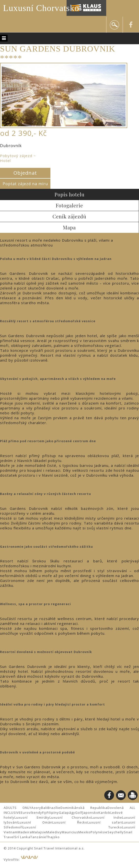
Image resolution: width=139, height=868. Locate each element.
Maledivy (54, 832)
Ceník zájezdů (69, 216)
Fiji (44, 813)
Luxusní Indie (107, 817)
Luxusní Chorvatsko (41, 8)
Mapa (69, 227)
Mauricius (70, 832)
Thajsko (53, 837)
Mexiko (84, 832)
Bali (44, 808)
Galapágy (67, 813)
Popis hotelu (70, 194)
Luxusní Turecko (72, 827)
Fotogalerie (69, 205)
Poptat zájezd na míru (25, 184)
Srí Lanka (22, 837)
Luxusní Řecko (70, 822)
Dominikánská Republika (84, 808)
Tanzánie (38, 837)
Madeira (25, 832)
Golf (79, 813)
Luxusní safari (105, 822)
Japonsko (90, 813)
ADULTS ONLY (17, 808)
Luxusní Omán (35, 822)
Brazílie (54, 808)
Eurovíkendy (31, 813)
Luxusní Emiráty (32, 817)
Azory (36, 808)
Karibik (104, 813)
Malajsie (39, 832)
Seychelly (116, 832)
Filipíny (53, 813)
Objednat (25, 173)
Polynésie (99, 832)
